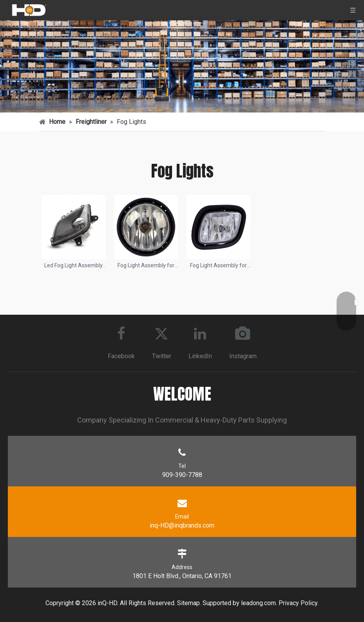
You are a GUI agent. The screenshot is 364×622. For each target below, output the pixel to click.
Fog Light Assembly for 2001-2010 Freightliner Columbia (146, 266)
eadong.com (259, 603)
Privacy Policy (298, 603)
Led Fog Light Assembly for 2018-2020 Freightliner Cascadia (73, 266)
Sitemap (188, 603)
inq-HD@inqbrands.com (182, 525)
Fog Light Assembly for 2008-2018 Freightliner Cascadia (218, 266)
